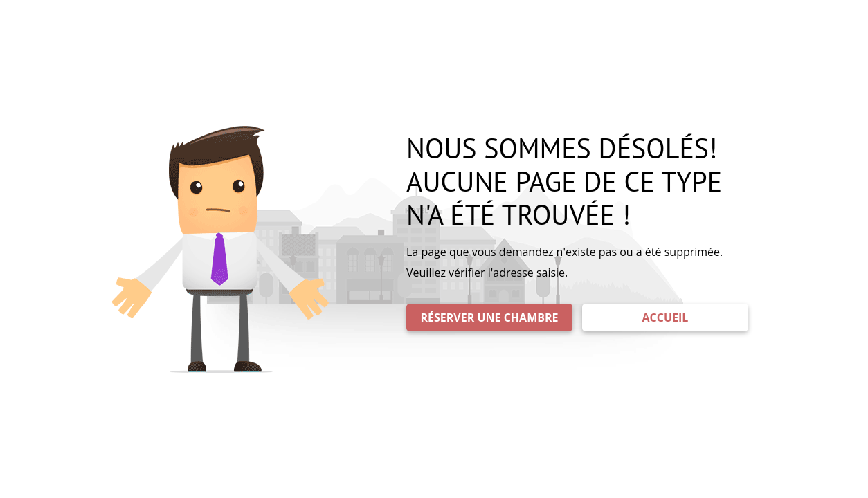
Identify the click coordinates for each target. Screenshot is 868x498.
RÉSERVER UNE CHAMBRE (490, 317)
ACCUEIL (666, 317)
